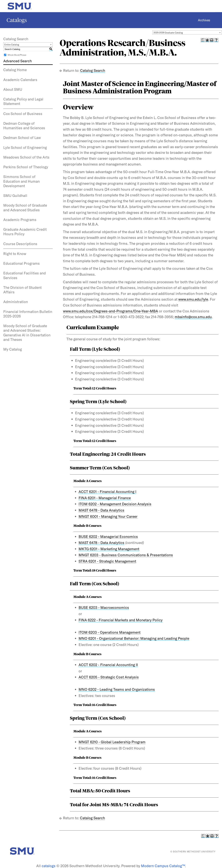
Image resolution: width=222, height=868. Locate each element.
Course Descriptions (20, 244)
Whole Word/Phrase (17, 55)
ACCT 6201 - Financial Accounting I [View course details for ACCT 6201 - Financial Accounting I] (107, 492)
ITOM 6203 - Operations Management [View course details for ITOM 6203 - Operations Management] (110, 632)
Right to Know (15, 254)
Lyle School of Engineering (25, 147)
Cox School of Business (23, 114)
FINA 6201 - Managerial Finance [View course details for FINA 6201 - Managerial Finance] (105, 498)
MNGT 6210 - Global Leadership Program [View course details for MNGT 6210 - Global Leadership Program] (112, 742)
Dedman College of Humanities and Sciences (24, 126)
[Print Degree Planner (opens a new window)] (203, 40)
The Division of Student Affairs (22, 290)
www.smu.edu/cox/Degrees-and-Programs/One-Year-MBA (110, 311)
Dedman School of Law (22, 138)
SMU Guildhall (15, 195)
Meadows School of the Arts (26, 157)
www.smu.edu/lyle (193, 299)
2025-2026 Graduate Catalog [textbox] (168, 33)
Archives (204, 20)
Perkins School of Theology (26, 167)
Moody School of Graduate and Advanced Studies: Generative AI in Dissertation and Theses (27, 333)
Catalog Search (93, 70)
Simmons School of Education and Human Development (22, 181)
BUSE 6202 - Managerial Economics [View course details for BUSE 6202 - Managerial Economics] (108, 537)
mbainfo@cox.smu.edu (193, 317)
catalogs (49, 866)
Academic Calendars (20, 80)
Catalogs (17, 20)
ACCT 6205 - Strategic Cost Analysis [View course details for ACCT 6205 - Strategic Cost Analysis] (109, 677)
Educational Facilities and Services (25, 275)
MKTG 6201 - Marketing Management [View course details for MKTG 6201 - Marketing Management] (109, 549)
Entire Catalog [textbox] (12, 45)
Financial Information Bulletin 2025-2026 (28, 314)
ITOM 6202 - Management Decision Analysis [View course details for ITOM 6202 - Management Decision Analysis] (115, 504)
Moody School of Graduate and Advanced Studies (25, 207)
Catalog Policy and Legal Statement (23, 101)
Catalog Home (15, 70)
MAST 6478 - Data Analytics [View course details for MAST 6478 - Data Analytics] (101, 510)
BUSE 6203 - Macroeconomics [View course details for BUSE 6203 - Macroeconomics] (104, 607)
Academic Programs (20, 220)
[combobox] (187, 32)
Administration (16, 302)
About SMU (13, 89)
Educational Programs (22, 263)
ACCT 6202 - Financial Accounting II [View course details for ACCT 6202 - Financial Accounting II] (108, 665)
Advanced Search (18, 61)
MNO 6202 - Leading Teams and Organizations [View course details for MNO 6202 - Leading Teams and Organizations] (117, 689)
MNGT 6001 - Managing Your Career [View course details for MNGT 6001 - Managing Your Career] (108, 516)
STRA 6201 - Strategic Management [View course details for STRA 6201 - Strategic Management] (107, 561)
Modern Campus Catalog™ (163, 866)
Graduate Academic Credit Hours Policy (25, 232)
